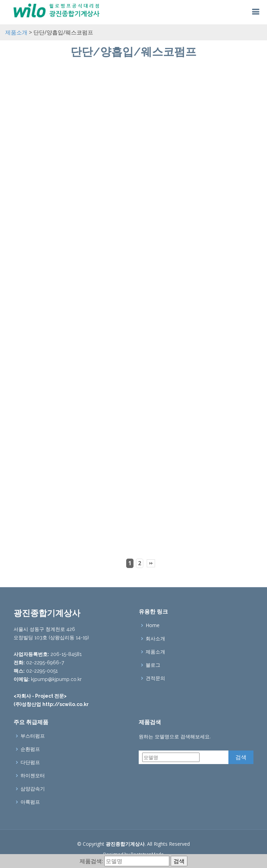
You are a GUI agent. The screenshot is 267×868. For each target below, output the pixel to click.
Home (153, 625)
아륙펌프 (30, 802)
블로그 (153, 665)
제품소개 (16, 32)
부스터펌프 (33, 736)
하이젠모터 (33, 776)
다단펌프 (30, 762)
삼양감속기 (33, 789)
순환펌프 (30, 749)
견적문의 (155, 678)
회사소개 (155, 639)
